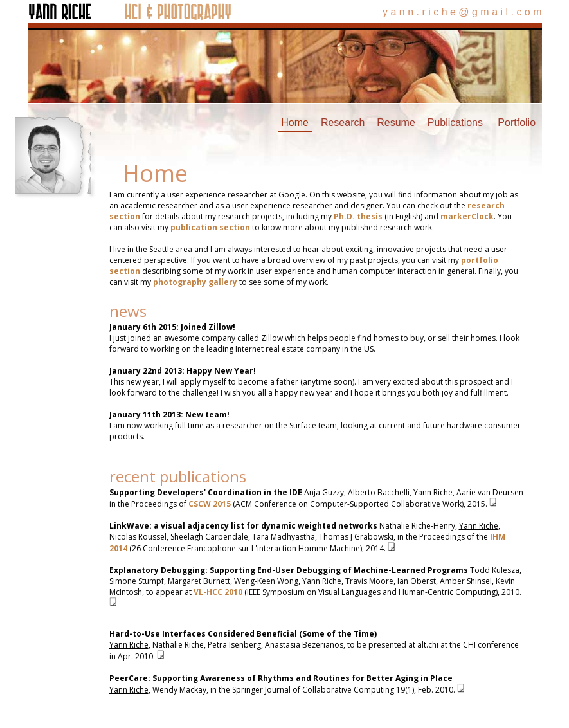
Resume (396, 123)
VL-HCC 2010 (218, 592)
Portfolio (517, 123)
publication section (210, 227)
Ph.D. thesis (358, 216)
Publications (455, 123)
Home (295, 123)
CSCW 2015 (210, 504)
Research (343, 123)
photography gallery (195, 282)
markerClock (467, 216)
